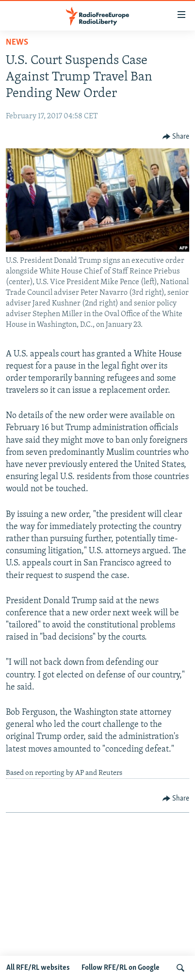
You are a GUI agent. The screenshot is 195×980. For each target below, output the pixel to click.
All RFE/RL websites (38, 968)
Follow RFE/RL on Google (121, 968)
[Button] (176, 137)
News (17, 42)
